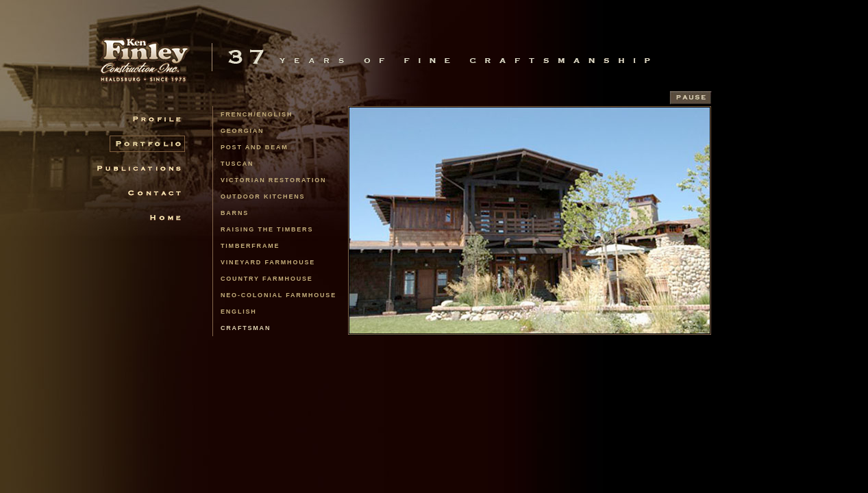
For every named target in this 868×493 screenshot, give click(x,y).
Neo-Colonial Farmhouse (278, 295)
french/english (257, 114)
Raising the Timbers (267, 229)
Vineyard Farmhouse (268, 262)
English (239, 312)
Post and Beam (255, 147)
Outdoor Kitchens (263, 197)
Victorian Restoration (273, 180)
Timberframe (250, 246)
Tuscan (237, 164)
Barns (235, 213)
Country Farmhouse (267, 279)
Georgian (242, 131)
